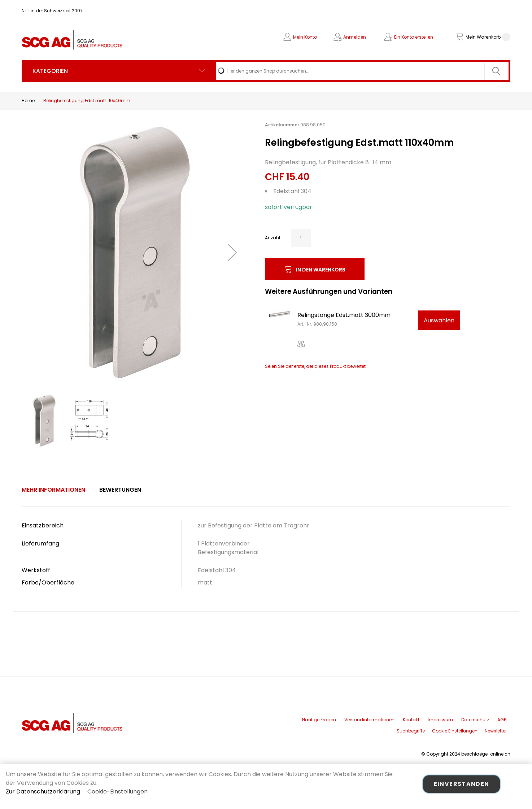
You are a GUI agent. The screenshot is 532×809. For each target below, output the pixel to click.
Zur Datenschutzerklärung (43, 791)
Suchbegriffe (411, 731)
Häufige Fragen (319, 720)
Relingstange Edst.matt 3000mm (344, 315)
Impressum (440, 720)
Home (28, 101)
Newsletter (496, 731)
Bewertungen (120, 490)
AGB (502, 720)
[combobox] (362, 71)
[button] (232, 252)
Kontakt (411, 720)
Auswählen (439, 320)
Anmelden (355, 37)
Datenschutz (475, 720)
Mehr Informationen (53, 490)
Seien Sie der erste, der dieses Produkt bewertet (315, 366)
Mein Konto (305, 37)
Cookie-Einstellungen (117, 791)
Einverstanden (462, 784)
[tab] (53, 490)
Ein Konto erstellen (414, 37)
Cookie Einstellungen (455, 731)
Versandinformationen (369, 720)
